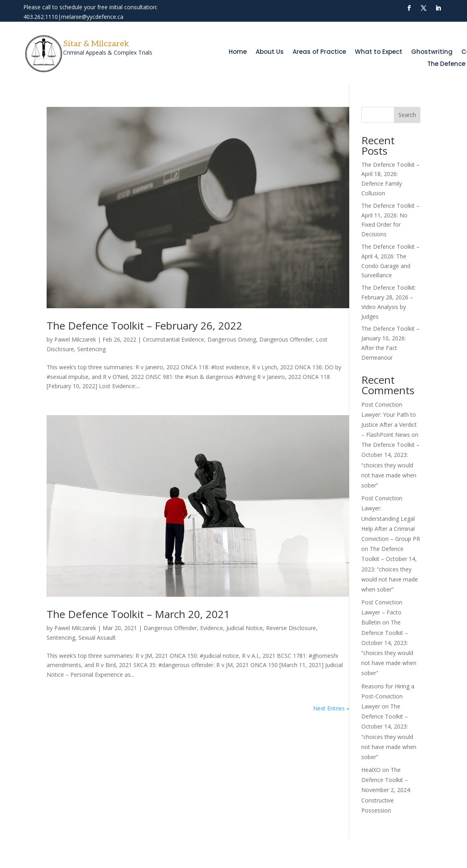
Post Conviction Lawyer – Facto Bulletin (382, 612)
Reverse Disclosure (291, 628)
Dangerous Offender (286, 339)
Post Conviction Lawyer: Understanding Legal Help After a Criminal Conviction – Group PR (391, 518)
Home (238, 52)
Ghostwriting (432, 52)
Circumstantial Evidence (173, 339)
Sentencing (91, 349)
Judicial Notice (245, 628)
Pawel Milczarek (75, 339)
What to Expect (379, 52)
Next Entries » (331, 708)
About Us (270, 52)
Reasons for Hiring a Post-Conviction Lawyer (388, 696)
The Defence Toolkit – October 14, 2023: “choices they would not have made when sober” (390, 465)
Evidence (212, 628)
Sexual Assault (97, 638)
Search (407, 115)
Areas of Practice (319, 52)
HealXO (371, 770)
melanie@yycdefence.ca (92, 17)
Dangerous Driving (232, 339)
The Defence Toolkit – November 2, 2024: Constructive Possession (386, 790)
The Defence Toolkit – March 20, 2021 (138, 614)
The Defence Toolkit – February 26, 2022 (144, 325)
